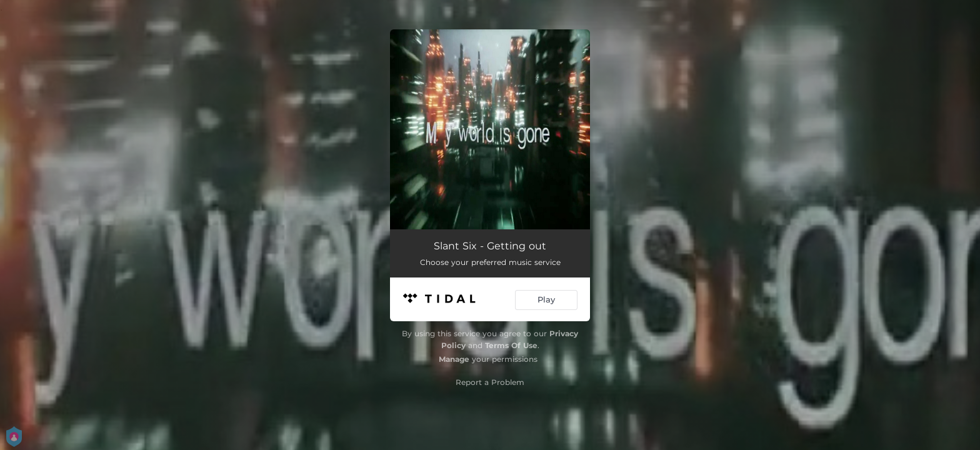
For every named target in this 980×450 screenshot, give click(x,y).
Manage (454, 359)
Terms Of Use (511, 345)
